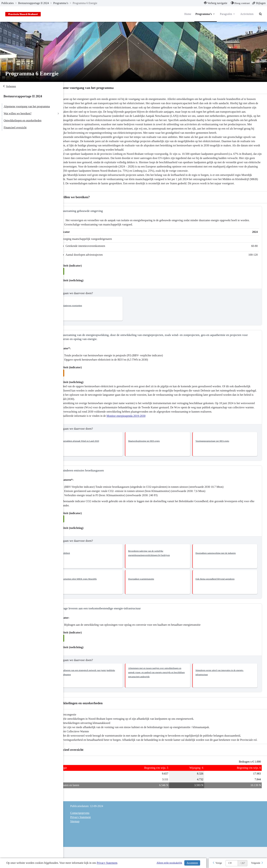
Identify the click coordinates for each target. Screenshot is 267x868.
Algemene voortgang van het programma (27, 106)
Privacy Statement (107, 863)
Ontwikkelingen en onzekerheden (23, 120)
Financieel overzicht (15, 127)
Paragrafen (227, 14)
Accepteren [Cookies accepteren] (192, 863)
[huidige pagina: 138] (232, 863)
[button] (102, 325)
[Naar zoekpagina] (260, 14)
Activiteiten (246, 14)
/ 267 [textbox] (242, 863)
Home (187, 14)
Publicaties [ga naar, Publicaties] (8, 3)
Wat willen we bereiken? (18, 113)
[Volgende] (257, 863)
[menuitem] (215, 3)
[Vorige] (217, 863)
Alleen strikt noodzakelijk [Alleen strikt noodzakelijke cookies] (169, 863)
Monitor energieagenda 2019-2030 (140, 433)
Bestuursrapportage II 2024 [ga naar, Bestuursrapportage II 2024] (33, 3)
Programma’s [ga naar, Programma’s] (61, 3)
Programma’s (205, 14)
